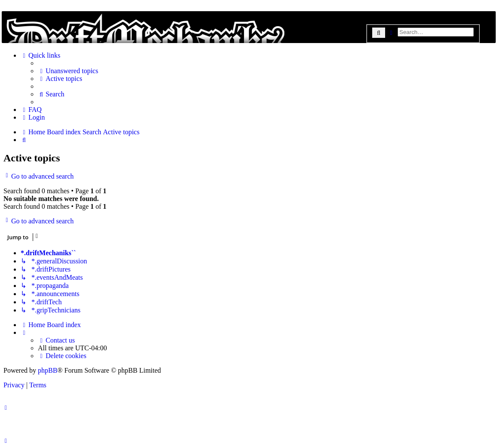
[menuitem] (68, 71)
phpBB (48, 370)
